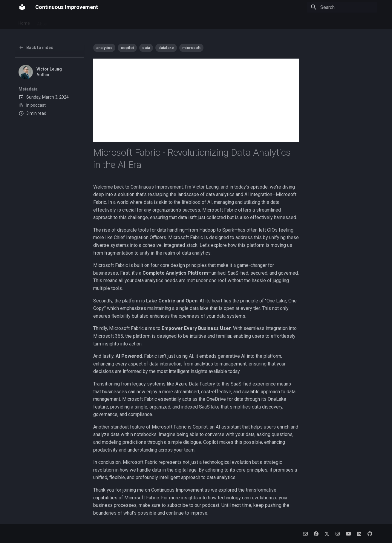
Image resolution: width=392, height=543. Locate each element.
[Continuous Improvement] (22, 7)
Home (24, 22)
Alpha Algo (188, 22)
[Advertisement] (196, 100)
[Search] (342, 7)
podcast (38, 105)
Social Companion (153, 22)
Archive (212, 22)
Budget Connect (114, 22)
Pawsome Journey (74, 22)
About (43, 22)
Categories (237, 22)
